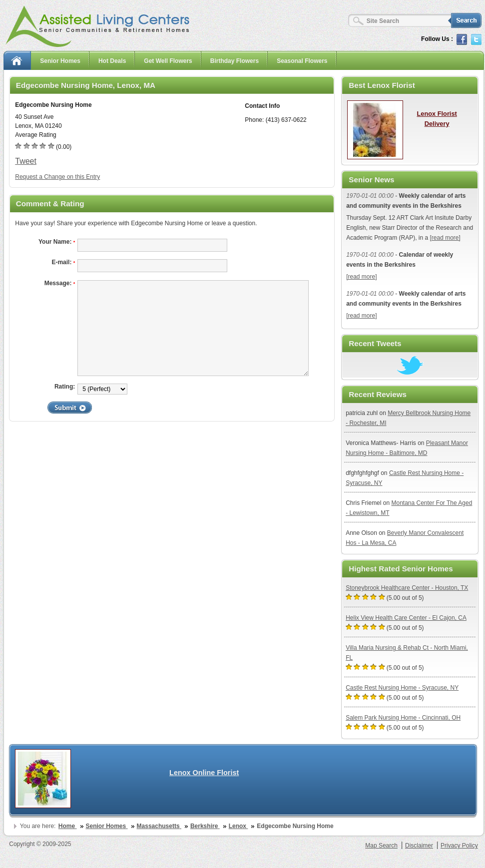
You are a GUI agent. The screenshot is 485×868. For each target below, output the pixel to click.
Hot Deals (112, 61)
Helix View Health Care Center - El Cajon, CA (406, 618)
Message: (60, 283)
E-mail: (63, 262)
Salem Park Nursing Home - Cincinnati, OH (403, 718)
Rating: (65, 387)
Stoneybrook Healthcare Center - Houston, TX (407, 588)
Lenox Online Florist (204, 773)
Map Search (381, 846)
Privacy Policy (459, 846)
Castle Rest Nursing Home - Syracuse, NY (402, 688)
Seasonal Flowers (302, 61)
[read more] (445, 238)
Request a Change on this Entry (57, 177)
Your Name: (57, 242)
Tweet (26, 161)
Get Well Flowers (168, 61)
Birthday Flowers (235, 61)
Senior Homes (60, 61)
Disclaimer (419, 846)
